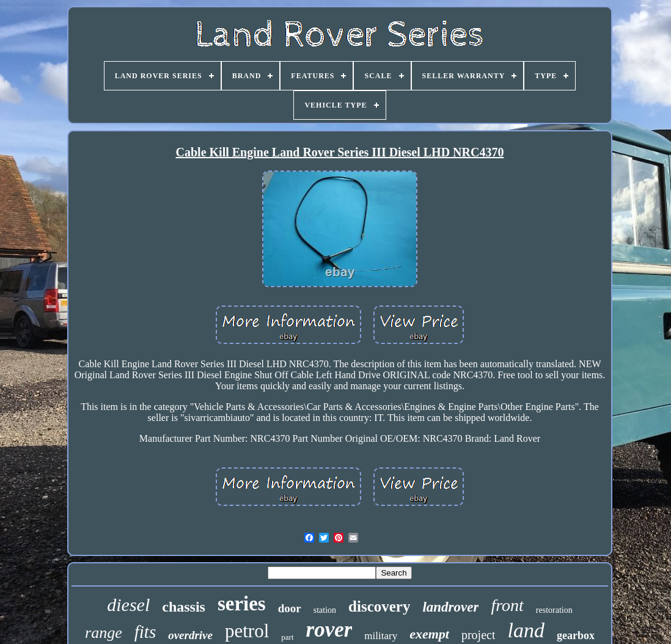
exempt (429, 634)
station (325, 610)
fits (145, 632)
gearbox (576, 635)
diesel (128, 605)
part (287, 637)
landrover (450, 607)
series (242, 604)
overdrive (190, 635)
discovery (379, 606)
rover (329, 630)
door (290, 608)
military (381, 636)
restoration (554, 610)
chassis (184, 607)
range (104, 633)
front (507, 605)
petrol (247, 631)
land (526, 630)
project (479, 635)
